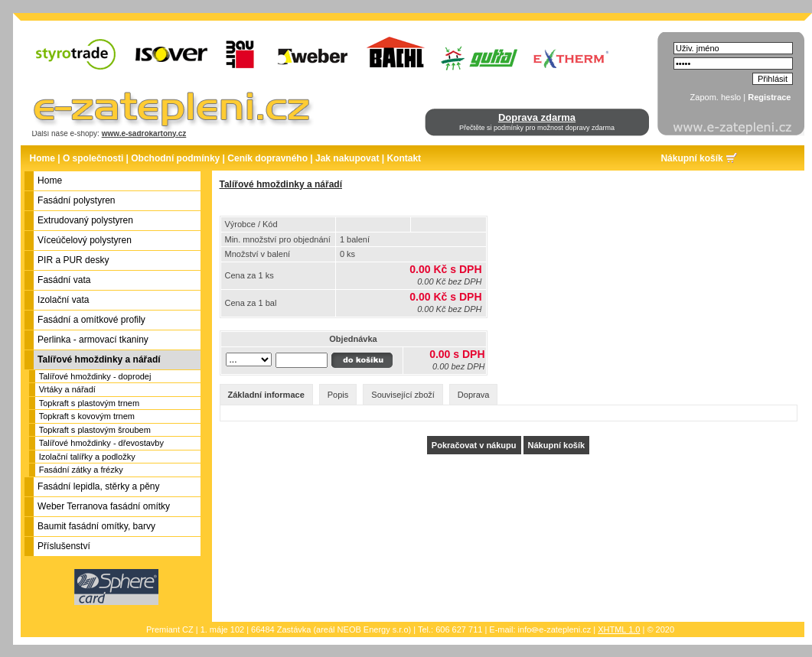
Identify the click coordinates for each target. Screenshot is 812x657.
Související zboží (403, 395)
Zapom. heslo (716, 97)
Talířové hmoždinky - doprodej (95, 376)
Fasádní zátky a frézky (81, 470)
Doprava (474, 395)
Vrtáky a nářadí (67, 389)
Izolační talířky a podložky (87, 457)
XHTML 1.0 (619, 629)
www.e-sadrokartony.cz (144, 133)
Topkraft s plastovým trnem (89, 403)
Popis (338, 395)
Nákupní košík (691, 158)
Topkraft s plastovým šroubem (95, 430)
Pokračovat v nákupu (474, 445)
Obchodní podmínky (175, 158)
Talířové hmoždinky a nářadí (281, 184)
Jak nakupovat (347, 158)
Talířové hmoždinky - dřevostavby (101, 443)
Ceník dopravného (267, 158)
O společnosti (93, 158)
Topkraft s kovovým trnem (87, 416)
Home (42, 158)
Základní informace (266, 395)
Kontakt (404, 158)
